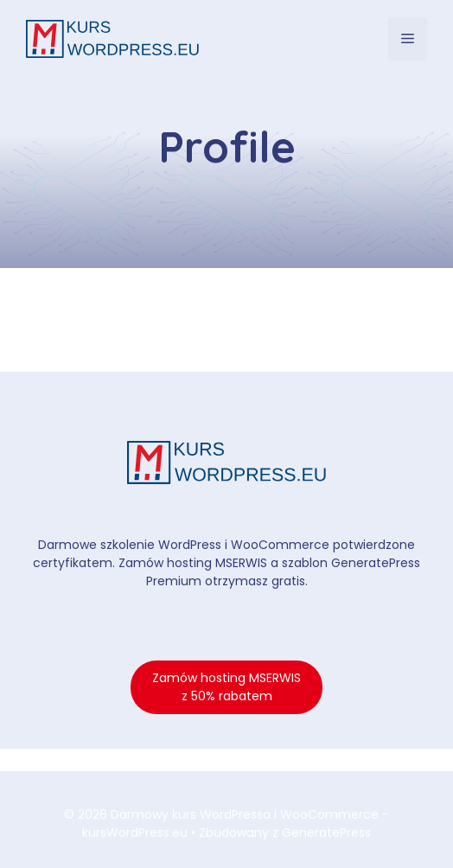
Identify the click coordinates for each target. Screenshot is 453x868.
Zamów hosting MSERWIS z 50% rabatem (226, 687)
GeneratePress (326, 833)
